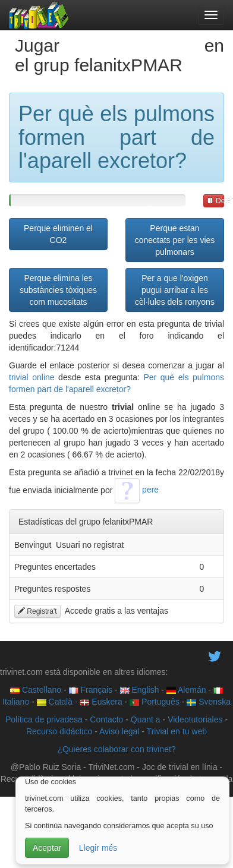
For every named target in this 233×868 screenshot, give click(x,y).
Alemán (186, 690)
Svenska (209, 702)
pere (137, 490)
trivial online (32, 377)
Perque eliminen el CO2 (58, 234)
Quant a (146, 719)
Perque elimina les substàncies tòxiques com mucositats (58, 290)
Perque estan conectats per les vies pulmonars (175, 240)
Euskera (101, 702)
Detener (215, 201)
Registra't (37, 611)
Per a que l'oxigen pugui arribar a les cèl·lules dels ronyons (175, 290)
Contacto (106, 719)
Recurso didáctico (59, 731)
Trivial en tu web (177, 731)
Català (55, 702)
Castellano (36, 690)
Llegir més (98, 848)
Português (155, 702)
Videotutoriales (195, 719)
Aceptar (47, 848)
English (140, 690)
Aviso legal (119, 731)
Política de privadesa (44, 719)
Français (91, 690)
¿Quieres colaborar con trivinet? (116, 749)
